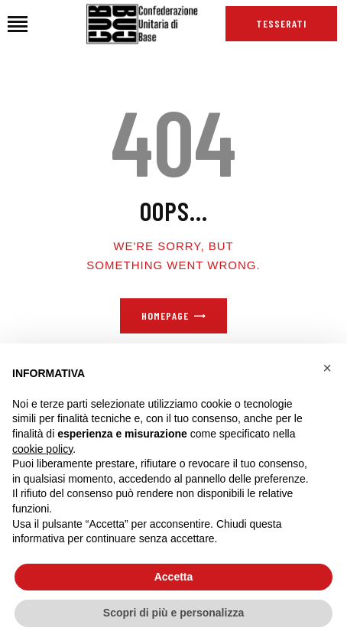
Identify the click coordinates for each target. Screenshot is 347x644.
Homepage (165, 315)
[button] (327, 368)
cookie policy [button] (42, 449)
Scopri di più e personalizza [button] (173, 613)
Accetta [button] (174, 577)
